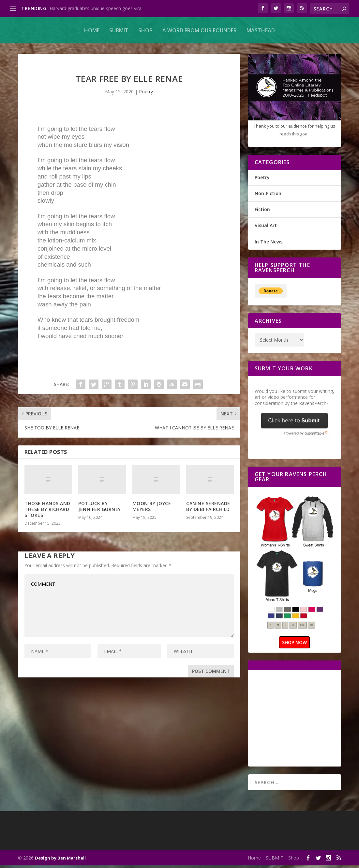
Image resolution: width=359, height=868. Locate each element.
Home (92, 30)
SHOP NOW (294, 645)
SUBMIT (119, 30)
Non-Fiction (268, 196)
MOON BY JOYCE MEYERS (152, 509)
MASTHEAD (261, 30)
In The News (269, 244)
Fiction (262, 212)
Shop (145, 30)
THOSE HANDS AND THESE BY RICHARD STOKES (47, 512)
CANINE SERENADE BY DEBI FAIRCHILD (208, 509)
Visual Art (266, 228)
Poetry (146, 94)
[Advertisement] (307, 720)
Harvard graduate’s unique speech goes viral (96, 8)
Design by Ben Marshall (60, 860)
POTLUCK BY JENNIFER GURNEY (100, 509)
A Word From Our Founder (200, 30)
